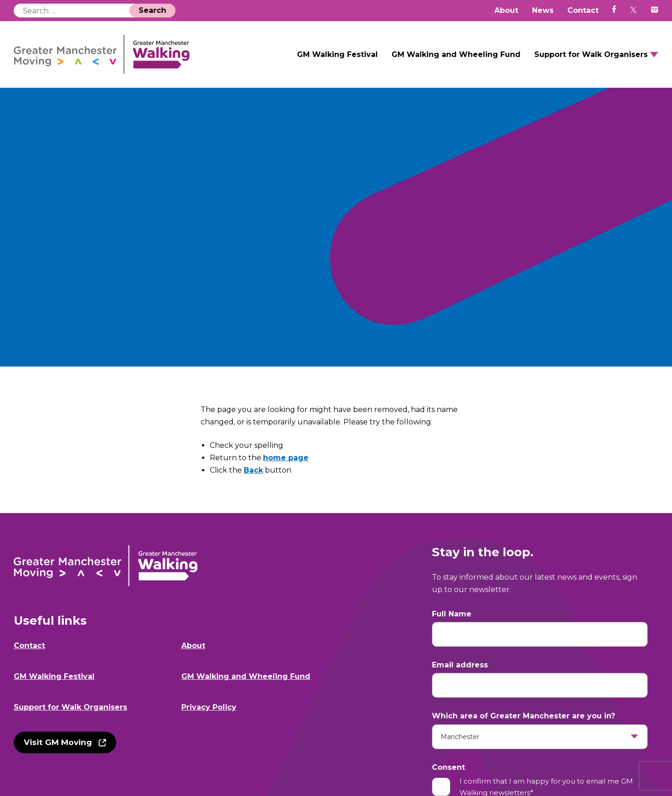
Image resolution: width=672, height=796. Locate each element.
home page (286, 458)
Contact (583, 10)
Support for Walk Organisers (591, 54)
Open (654, 55)
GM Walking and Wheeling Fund (456, 54)
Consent (448, 767)
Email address (460, 665)
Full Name (452, 614)
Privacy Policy (209, 707)
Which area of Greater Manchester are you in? (524, 716)
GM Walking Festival (337, 54)
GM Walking (102, 54)
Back (253, 470)
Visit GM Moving (58, 742)
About (506, 10)
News (543, 10)
